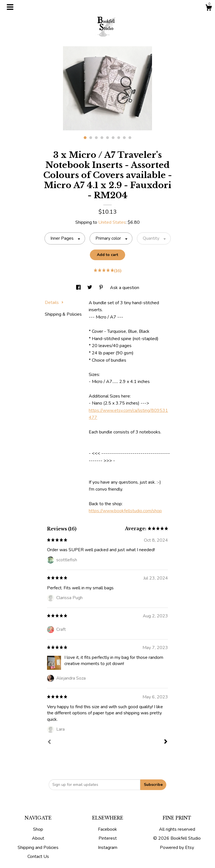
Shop (38, 829)
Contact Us (38, 857)
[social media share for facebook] (79, 288)
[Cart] (209, 9)
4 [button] (102, 138)
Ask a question (125, 288)
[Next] (166, 742)
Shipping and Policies (38, 848)
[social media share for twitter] (90, 288)
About (38, 838)
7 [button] (119, 138)
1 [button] (85, 138)
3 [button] (96, 138)
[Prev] (49, 742)
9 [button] (130, 138)
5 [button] (107, 138)
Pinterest (108, 838)
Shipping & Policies (63, 314)
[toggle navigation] (10, 7)
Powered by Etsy (177, 848)
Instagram (108, 848)
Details (54, 303)
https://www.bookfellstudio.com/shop (125, 511)
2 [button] (91, 138)
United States (112, 222)
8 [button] (124, 138)
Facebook (107, 829)
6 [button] (113, 138)
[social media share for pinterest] (102, 288)
